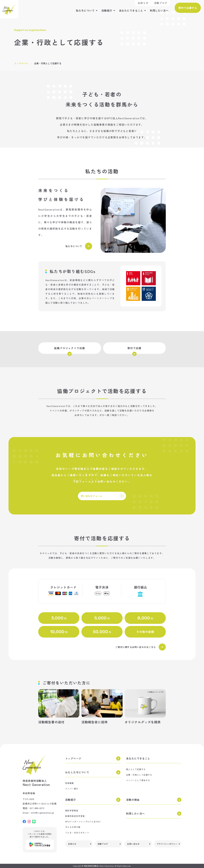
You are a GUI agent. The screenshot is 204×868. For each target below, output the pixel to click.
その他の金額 (145, 632)
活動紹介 (107, 10)
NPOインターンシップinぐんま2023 (83, 822)
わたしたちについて (77, 772)
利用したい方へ (159, 10)
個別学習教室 (72, 810)
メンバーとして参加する (138, 780)
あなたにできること (131, 10)
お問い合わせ (133, 844)
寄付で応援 (134, 350)
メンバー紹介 (72, 789)
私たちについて (85, 10)
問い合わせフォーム (102, 496)
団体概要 (70, 783)
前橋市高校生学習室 (75, 816)
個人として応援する (136, 769)
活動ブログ (161, 3)
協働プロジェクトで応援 (70, 350)
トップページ (21, 63)
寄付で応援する (188, 8)
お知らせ (143, 3)
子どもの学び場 (73, 827)
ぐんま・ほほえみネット (77, 833)
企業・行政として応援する (139, 775)
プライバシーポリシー (167, 844)
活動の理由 (133, 800)
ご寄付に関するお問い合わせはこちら (141, 647)
